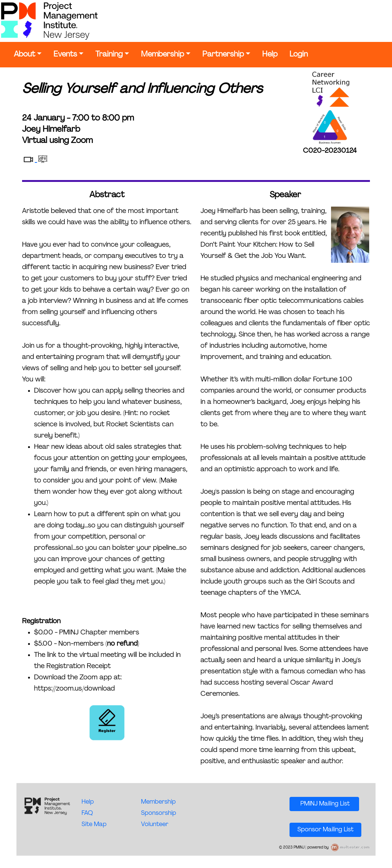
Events (65, 55)
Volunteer (155, 825)
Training (109, 55)
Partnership (223, 55)
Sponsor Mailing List (325, 830)
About (24, 55)
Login (299, 55)
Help (270, 55)
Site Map (94, 825)
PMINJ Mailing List (324, 804)
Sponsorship (159, 813)
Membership (163, 55)
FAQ (87, 813)
